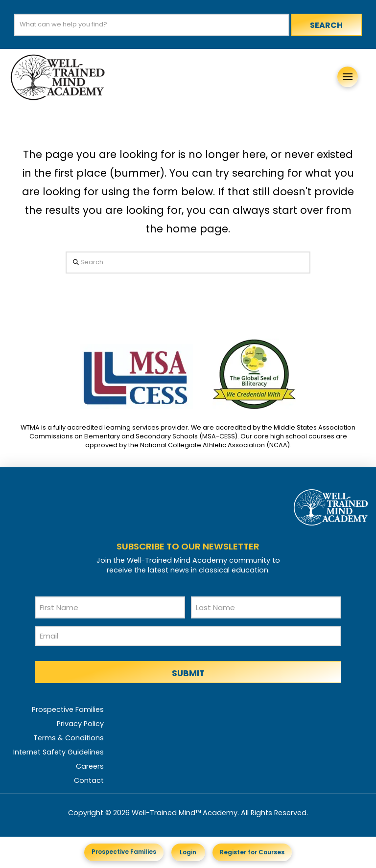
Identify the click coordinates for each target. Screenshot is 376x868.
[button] (348, 77)
